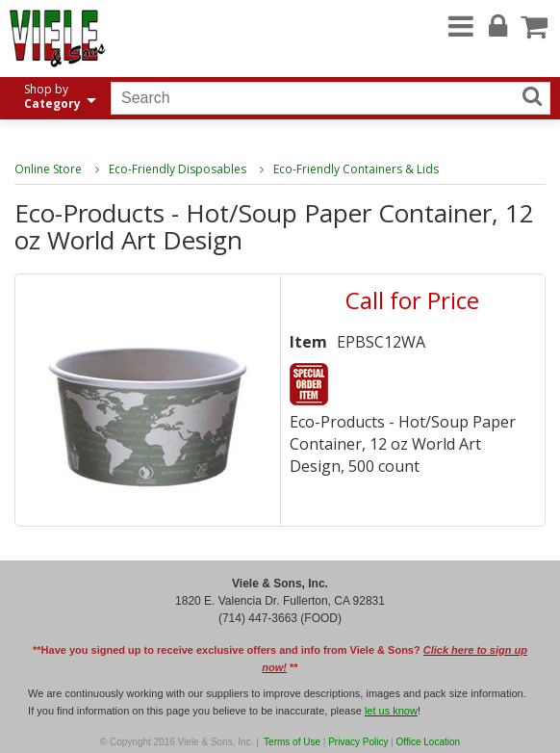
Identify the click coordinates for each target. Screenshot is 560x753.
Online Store (48, 169)
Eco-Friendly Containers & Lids (356, 169)
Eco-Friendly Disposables (178, 169)
